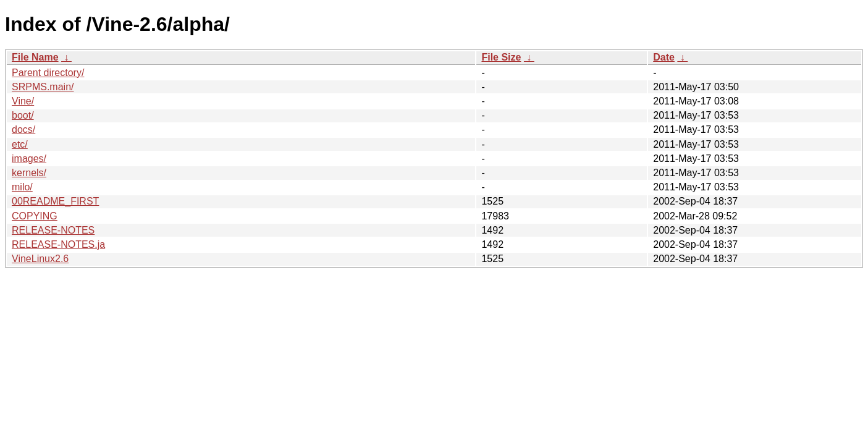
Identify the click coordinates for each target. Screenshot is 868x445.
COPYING (35, 216)
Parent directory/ (48, 73)
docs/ (23, 129)
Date (664, 57)
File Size (501, 57)
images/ (29, 159)
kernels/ (29, 173)
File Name (35, 57)
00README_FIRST (55, 201)
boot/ (23, 115)
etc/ (20, 144)
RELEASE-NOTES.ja (58, 244)
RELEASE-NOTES (53, 230)
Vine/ (23, 101)
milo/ (22, 187)
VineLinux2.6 (40, 259)
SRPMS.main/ (43, 87)
